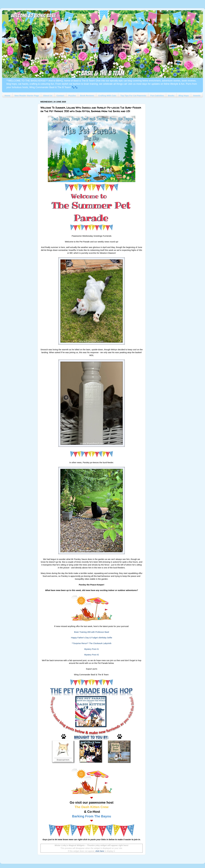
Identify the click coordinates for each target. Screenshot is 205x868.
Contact (60, 96)
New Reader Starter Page (27, 96)
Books (171, 96)
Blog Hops (184, 96)
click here (100, 851)
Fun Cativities (157, 96)
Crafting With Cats (107, 96)
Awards (197, 96)
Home (8, 96)
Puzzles (72, 96)
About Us (48, 96)
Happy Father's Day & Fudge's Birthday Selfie (91, 638)
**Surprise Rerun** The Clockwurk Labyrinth (92, 643)
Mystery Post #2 (92, 655)
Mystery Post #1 (92, 649)
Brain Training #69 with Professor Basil (92, 632)
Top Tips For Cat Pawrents (133, 96)
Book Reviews (87, 96)
